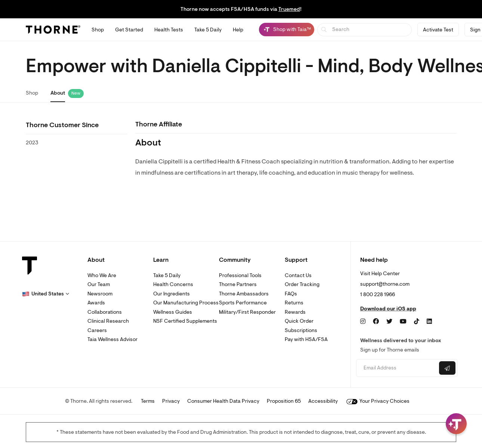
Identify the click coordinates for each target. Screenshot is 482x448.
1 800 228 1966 (378, 294)
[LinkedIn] (429, 322)
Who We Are (102, 275)
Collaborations (105, 312)
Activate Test (438, 30)
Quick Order (299, 321)
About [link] (58, 93)
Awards (96, 303)
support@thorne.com (385, 284)
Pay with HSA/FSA (306, 339)
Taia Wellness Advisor (112, 339)
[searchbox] (364, 30)
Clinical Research (108, 321)
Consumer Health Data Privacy (223, 401)
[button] (46, 294)
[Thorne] (53, 30)
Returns (294, 303)
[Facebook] (376, 322)
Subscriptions (301, 330)
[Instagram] (363, 322)
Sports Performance (243, 303)
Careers (97, 330)
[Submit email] (447, 368)
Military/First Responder (247, 312)
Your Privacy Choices (378, 401)
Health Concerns (173, 284)
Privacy (171, 401)
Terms (148, 401)
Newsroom (100, 294)
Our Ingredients (172, 294)
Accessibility (323, 401)
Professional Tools (240, 275)
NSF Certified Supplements (185, 321)
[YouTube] (403, 322)
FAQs (291, 294)
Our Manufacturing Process (186, 303)
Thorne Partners (238, 284)
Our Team (99, 284)
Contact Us (298, 275)
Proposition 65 (284, 401)
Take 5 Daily (167, 275)
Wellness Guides (173, 312)
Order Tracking (302, 284)
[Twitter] (389, 322)
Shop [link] (32, 93)
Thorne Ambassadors (244, 294)
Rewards (295, 312)
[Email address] (397, 368)
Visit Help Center (380, 274)
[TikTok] (417, 322)
